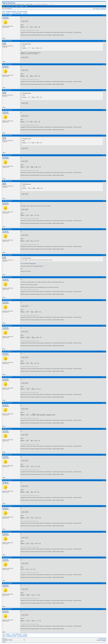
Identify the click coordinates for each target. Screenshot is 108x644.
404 (21, 13)
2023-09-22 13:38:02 (7, 64)
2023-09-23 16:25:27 (7, 90)
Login (26, 6)
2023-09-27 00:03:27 (7, 351)
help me (37, 266)
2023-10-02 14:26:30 (7, 506)
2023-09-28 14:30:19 (7, 403)
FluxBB (104, 640)
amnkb (4, 43)
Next (26, 13)
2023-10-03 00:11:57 (7, 532)
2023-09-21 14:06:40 (7, 15)
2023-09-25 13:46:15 (7, 277)
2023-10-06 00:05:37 (7, 609)
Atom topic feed (102, 639)
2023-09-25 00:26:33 (7, 229)
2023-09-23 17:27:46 (7, 110)
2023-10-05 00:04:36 (7, 583)
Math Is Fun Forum (9, 3)
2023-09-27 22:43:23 (7, 377)
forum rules (32, 263)
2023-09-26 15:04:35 (7, 326)
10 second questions (22, 12)
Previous (8, 13)
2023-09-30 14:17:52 (7, 455)
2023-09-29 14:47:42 (7, 429)
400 (13, 13)
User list (8, 6)
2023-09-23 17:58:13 (7, 136)
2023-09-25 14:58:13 (7, 300)
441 (24, 13)
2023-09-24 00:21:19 (7, 201)
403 (19, 13)
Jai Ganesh (5, 17)
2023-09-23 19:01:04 (7, 155)
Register (22, 6)
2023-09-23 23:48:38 (7, 181)
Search (17, 6)
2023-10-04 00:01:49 (7, 557)
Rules (13, 6)
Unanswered (103, 9)
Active (98, 9)
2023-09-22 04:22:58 (7, 41)
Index (4, 6)
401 (15, 13)
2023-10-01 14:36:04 (7, 480)
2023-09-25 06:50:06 (7, 255)
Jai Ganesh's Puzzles (11, 12)
